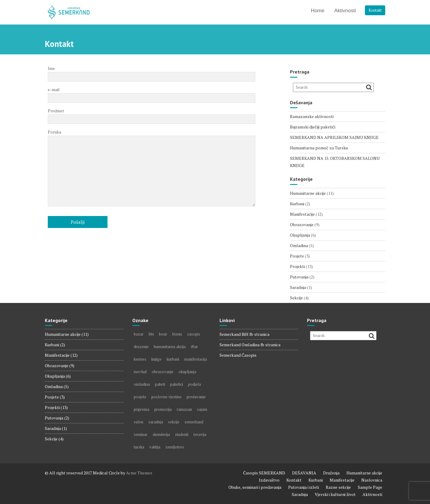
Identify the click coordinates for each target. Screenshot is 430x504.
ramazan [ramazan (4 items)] (184, 409)
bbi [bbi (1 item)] (151, 334)
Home (318, 11)
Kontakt (375, 10)
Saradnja (298, 287)
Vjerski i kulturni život (335, 494)
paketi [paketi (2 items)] (160, 384)
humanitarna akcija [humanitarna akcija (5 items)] (170, 347)
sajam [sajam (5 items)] (202, 409)
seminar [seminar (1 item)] (141, 434)
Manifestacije (302, 214)
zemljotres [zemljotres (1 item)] (175, 447)
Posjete (297, 256)
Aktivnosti (345, 11)
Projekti (297, 266)
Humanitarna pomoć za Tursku (319, 148)
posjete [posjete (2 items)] (140, 397)
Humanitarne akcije (308, 193)
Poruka (152, 168)
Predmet (152, 115)
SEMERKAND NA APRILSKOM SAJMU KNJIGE (334, 137)
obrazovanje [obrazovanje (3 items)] (163, 372)
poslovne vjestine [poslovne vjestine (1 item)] (166, 397)
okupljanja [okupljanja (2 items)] (187, 372)
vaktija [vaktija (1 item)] (155, 447)
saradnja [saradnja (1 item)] (156, 422)
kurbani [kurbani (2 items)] (173, 359)
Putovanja (299, 277)
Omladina (299, 245)
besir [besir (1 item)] (163, 334)
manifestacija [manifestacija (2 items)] (196, 359)
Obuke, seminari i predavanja (255, 487)
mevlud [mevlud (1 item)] (140, 372)
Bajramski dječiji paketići (313, 127)
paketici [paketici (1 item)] (177, 384)
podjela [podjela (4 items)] (195, 384)
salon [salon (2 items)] (139, 422)
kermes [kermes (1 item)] (140, 359)
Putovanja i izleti (304, 487)
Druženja (331, 473)
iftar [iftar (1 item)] (194, 347)
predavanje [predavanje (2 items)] (196, 397)
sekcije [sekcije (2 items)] (174, 422)
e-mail (152, 94)
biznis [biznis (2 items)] (177, 334)
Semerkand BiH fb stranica (244, 334)
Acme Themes (139, 473)
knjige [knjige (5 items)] (156, 359)
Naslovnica (372, 480)
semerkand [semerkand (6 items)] (194, 422)
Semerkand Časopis (238, 355)
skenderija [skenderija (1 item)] (161, 434)
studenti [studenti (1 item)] (182, 434)
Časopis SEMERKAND (264, 473)
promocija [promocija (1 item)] (163, 409)
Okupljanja (300, 235)
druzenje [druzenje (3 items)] (141, 347)
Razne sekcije (338, 487)
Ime (152, 73)
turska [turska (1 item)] (139, 447)
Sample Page (370, 487)
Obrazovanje (302, 225)
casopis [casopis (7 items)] (194, 334)
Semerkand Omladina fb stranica (250, 345)
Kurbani (297, 204)
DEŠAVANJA (304, 473)
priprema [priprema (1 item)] (142, 409)
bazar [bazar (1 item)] (139, 334)
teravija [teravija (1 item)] (200, 434)
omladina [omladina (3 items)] (142, 384)
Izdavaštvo (269, 480)
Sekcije (296, 298)
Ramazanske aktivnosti (312, 116)
